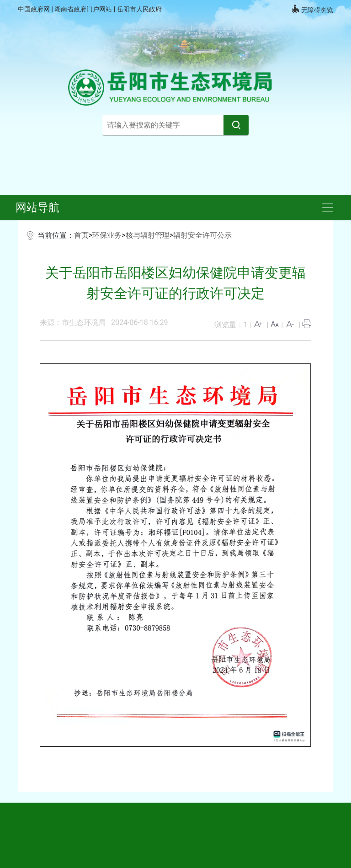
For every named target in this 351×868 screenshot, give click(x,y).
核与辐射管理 (148, 235)
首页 (81, 235)
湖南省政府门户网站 (84, 9)
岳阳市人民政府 (139, 9)
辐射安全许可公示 (202, 235)
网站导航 (37, 208)
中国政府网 (35, 9)
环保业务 (107, 235)
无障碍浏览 (312, 9)
